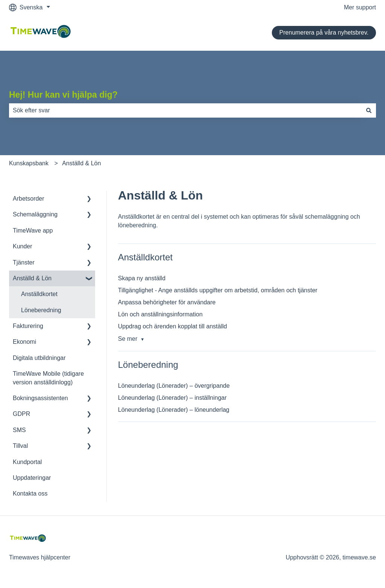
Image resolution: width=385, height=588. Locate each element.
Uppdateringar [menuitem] (32, 478)
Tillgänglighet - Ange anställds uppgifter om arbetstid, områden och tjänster (218, 290)
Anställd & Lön (81, 163)
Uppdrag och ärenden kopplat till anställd (173, 326)
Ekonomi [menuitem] (24, 342)
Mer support (360, 7)
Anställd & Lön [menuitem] (32, 278)
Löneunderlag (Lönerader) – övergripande (174, 386)
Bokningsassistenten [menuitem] (40, 398)
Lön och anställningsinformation (160, 314)
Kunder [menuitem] (23, 246)
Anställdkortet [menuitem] (39, 294)
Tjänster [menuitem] (24, 262)
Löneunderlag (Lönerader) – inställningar (172, 398)
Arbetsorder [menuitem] (29, 199)
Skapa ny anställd (142, 278)
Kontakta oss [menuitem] (30, 494)
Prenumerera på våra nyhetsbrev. (324, 32)
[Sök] (369, 110)
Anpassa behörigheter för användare (167, 302)
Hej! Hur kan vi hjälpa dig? (63, 95)
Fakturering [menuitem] (28, 326)
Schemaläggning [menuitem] (35, 214)
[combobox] (185, 110)
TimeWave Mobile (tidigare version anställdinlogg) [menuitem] (48, 378)
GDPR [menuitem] (21, 414)
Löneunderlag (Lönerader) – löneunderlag (174, 410)
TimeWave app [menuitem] (33, 231)
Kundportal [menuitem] (27, 462)
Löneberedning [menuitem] (41, 310)
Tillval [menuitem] (20, 446)
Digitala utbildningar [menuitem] (39, 358)
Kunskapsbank (29, 163)
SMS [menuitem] (19, 430)
